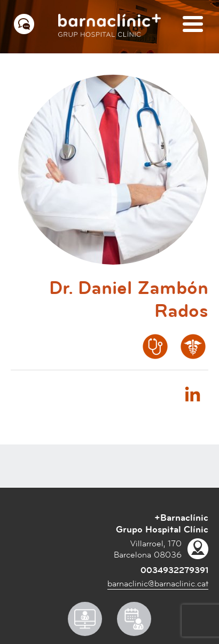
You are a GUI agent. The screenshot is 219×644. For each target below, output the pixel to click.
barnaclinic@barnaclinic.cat (158, 584)
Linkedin (192, 394)
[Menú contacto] (24, 24)
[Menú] (193, 25)
